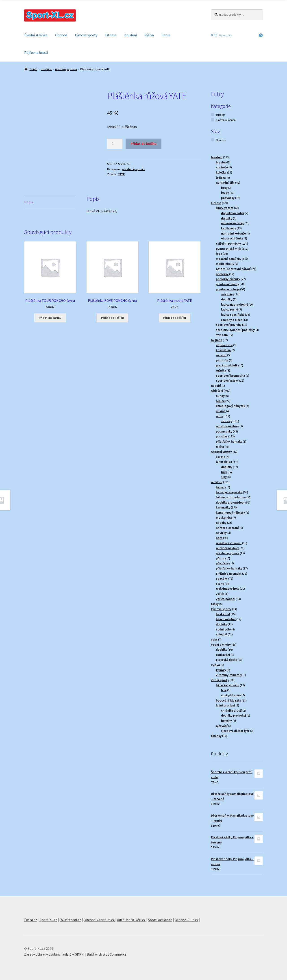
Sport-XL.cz (48, 920)
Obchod (61, 35)
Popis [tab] (29, 202)
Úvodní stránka (36, 35)
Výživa (149, 35)
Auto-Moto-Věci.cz (131, 920)
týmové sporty (86, 35)
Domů (34, 69)
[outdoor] (213, 115)
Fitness (111, 35)
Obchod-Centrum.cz (99, 920)
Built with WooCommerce (107, 954)
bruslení (130, 35)
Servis (166, 35)
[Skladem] (213, 140)
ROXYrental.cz (70, 920)
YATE (121, 174)
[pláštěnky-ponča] (213, 120)
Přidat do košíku (144, 143)
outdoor (46, 69)
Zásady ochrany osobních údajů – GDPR (54, 954)
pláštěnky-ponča (66, 69)
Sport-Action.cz (160, 920)
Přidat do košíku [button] (50, 318)
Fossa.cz (31, 920)
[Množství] (115, 144)
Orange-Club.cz (187, 920)
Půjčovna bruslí (36, 52)
